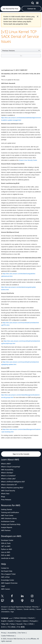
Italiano (25, 621)
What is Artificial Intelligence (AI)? (13, 482)
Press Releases (6, 500)
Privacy (4, 633)
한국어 (3, 627)
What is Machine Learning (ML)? (12, 488)
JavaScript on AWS (8, 558)
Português (33, 621)
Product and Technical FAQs (11, 524)
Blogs (3, 497)
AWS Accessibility (7, 470)
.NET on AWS (6, 546)
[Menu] (37, 3)
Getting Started (6, 509)
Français (18, 621)
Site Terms (22, 633)
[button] (11, 9)
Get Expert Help (7, 571)
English (4, 621)
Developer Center (7, 540)
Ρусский (19, 624)
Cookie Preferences (8, 636)
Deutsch (31, 618)
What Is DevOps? (7, 473)
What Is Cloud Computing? (11, 467)
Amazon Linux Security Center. (28, 160)
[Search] (33, 3)
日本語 (31, 624)
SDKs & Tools (6, 543)
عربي (11, 618)
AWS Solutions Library (9, 518)
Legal (3, 586)
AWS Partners (6, 530)
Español (11, 621)
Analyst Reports (7, 527)
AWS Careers (6, 589)
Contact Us (5, 568)
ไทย (25, 624)
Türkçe (12, 624)
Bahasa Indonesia (20, 618)
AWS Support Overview (9, 583)
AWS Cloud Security (8, 491)
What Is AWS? (6, 464)
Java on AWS (6, 552)
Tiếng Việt (5, 624)
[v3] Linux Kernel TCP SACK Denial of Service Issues (20, 36)
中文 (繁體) (21, 627)
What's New (5, 494)
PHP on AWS (6, 555)
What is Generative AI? (9, 485)
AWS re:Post (5, 577)
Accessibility (12, 633)
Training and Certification (10, 512)
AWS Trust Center (7, 515)
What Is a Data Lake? (8, 479)
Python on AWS (7, 549)
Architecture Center (8, 521)
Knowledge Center (8, 580)
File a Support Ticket (8, 574)
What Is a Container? (8, 476)
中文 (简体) (11, 627)
